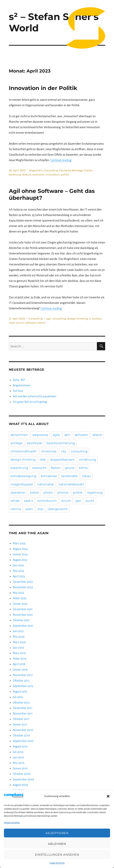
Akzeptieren (57, 833)
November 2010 (23, 730)
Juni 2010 (18, 757)
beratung (15, 174)
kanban (97, 319)
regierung (95, 493)
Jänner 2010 (20, 768)
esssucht (39, 468)
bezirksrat (35, 443)
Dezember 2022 (23, 582)
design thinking (77, 319)
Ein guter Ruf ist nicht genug (30, 402)
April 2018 (19, 664)
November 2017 (23, 675)
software (31, 323)
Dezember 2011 (23, 708)
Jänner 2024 (20, 554)
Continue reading (61, 160)
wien (29, 509)
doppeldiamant (62, 460)
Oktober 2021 (21, 620)
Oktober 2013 (21, 703)
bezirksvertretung (61, 443)
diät (43, 460)
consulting (59, 319)
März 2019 (19, 653)
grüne (70, 468)
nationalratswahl (71, 484)
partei (34, 493)
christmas (49, 451)
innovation (53, 174)
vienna (16, 509)
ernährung (88, 460)
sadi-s (28, 501)
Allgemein (36, 170)
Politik (88, 170)
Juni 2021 (18, 631)
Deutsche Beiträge (71, 170)
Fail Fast (18, 391)
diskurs (27, 174)
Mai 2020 (19, 637)
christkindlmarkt (24, 451)
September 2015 (23, 686)
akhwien (81, 435)
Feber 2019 (20, 659)
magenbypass (22, 484)
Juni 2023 (18, 565)
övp (40, 509)
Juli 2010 (18, 752)
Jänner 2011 (20, 725)
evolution (38, 174)
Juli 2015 (18, 697)
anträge (16, 443)
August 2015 (20, 692)
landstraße (70, 476)
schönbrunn (47, 501)
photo (48, 493)
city (64, 451)
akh (67, 435)
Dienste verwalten (12, 823)
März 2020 (19, 642)
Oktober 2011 (21, 719)
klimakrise (49, 476)
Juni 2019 (18, 648)
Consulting (51, 170)
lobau (87, 476)
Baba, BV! (19, 380)
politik (65, 174)
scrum (20, 323)
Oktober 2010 (21, 735)
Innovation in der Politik (43, 88)
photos (63, 493)
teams (41, 323)
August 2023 (20, 560)
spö (78, 501)
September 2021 (23, 626)
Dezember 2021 (23, 609)
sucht (90, 501)
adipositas (40, 435)
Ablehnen (57, 844)
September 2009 (23, 779)
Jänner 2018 (20, 670)
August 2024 (20, 549)
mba (12, 323)
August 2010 (20, 746)
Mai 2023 (18, 571)
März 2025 (19, 543)
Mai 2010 (19, 763)
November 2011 (23, 714)
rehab (15, 501)
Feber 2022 (20, 598)
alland (97, 435)
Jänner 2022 (20, 604)
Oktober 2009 (22, 774)
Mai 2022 (18, 593)
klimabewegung (23, 476)
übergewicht (58, 509)
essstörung (19, 468)
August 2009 (20, 785)
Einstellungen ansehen (57, 855)
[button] (108, 796)
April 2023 (19, 576)
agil (49, 319)
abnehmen (19, 435)
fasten (56, 468)
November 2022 (23, 587)
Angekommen (22, 385)
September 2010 (23, 741)
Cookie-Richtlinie (57, 863)
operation (18, 493)
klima (83, 468)
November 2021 (23, 615)
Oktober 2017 (21, 681)
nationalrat (46, 484)
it (90, 319)
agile (56, 435)
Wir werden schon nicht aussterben (35, 396)
